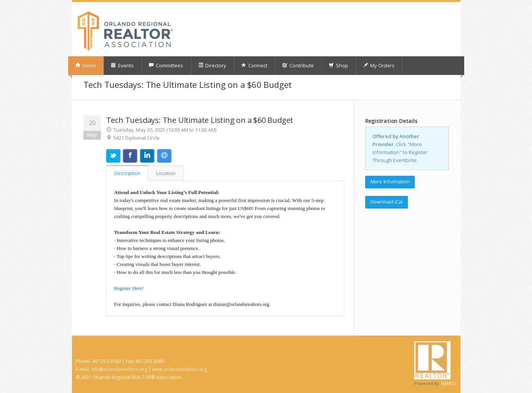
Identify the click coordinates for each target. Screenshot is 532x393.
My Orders (379, 65)
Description (127, 173)
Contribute (298, 65)
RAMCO (449, 383)
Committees (166, 65)
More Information (390, 181)
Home (85, 65)
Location (166, 173)
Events (122, 65)
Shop (338, 65)
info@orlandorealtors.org (119, 369)
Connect (254, 65)
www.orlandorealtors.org (179, 369)
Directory (212, 65)
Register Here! (129, 288)
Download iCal (387, 202)
